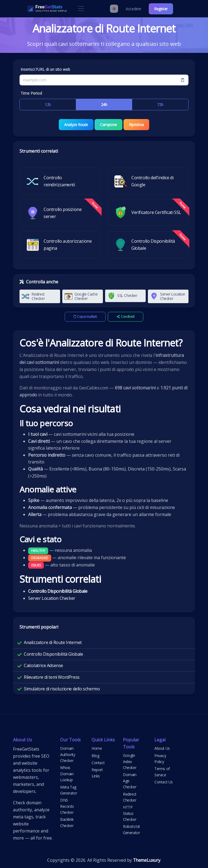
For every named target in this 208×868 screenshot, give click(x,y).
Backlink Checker (67, 822)
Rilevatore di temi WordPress (52, 677)
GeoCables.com (94, 388)
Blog (95, 755)
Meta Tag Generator (69, 790)
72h (160, 105)
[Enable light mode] (114, 9)
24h (104, 105)
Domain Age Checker (130, 781)
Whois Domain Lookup (67, 774)
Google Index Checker (130, 761)
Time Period (31, 93)
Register (161, 9)
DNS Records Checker (67, 806)
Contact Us (164, 782)
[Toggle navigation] (81, 9)
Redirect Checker (130, 797)
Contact (98, 763)
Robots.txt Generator (131, 829)
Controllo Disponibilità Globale (53, 654)
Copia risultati (85, 317)
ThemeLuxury (147, 860)
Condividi (126, 317)
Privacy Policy (160, 758)
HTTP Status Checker (130, 813)
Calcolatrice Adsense (43, 665)
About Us (162, 748)
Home (97, 748)
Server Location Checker (52, 598)
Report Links (97, 773)
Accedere (133, 9)
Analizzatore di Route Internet (53, 642)
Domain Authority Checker (68, 754)
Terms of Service (162, 772)
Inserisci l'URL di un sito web (45, 69)
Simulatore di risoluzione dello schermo (62, 688)
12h (48, 105)
